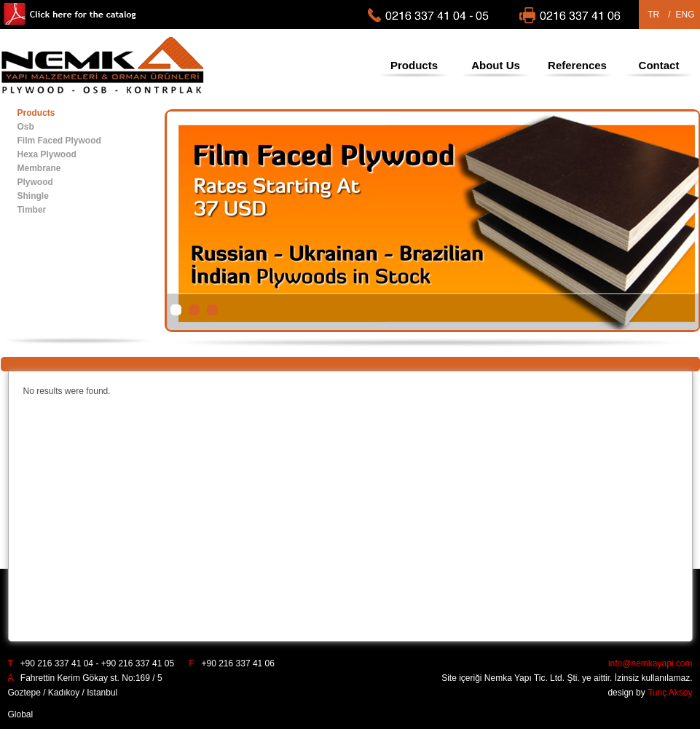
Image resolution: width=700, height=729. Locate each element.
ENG (685, 15)
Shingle (33, 196)
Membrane (39, 168)
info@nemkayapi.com (650, 663)
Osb (26, 127)
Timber (32, 210)
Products (414, 65)
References (577, 65)
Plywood (35, 182)
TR (653, 15)
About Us (496, 65)
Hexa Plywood (47, 154)
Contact (659, 65)
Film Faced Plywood (59, 141)
